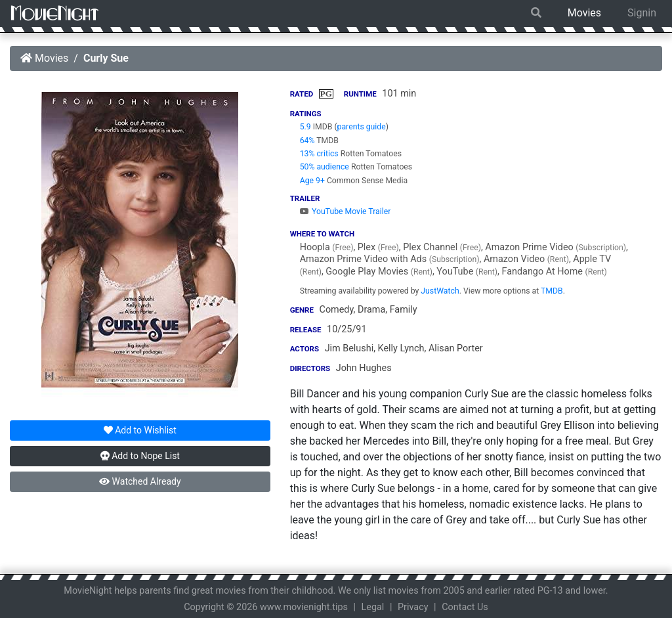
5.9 (305, 127)
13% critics (319, 154)
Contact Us (465, 607)
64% (307, 141)
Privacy (413, 607)
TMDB (552, 291)
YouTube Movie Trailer (346, 211)
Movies (584, 13)
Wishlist (140, 430)
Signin (642, 13)
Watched (140, 481)
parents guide (362, 127)
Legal (373, 607)
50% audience (325, 167)
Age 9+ (312, 181)
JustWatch (440, 291)
